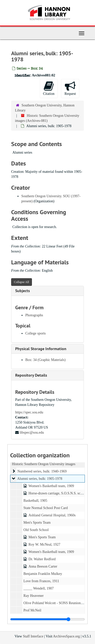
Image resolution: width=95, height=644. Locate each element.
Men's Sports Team (37, 523)
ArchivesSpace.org (66, 636)
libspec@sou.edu (32, 432)
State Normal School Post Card (46, 508)
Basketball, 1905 (35, 501)
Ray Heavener (34, 596)
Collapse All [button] (22, 282)
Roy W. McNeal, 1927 (45, 544)
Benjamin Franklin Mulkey (43, 574)
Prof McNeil (32, 610)
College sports (36, 333)
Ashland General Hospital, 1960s (52, 515)
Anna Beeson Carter (43, 566)
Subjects (23, 291)
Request (70, 88)
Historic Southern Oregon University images (44, 464)
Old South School (36, 530)
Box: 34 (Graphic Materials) (45, 360)
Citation (49, 88)
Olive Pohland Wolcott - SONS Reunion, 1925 (57, 603)
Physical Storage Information (41, 349)
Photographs (34, 315)
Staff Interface (33, 636)
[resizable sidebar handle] (48, 619)
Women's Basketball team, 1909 (51, 486)
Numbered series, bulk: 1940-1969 (42, 471)
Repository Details (31, 375)
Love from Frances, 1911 (41, 581)
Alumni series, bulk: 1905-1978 (40, 479)
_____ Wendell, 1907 (39, 588)
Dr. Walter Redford (42, 559)
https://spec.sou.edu (29, 412)
